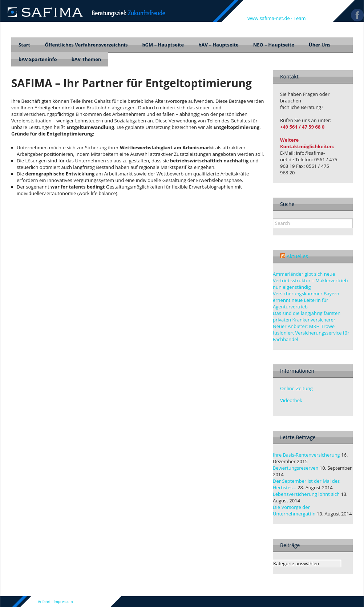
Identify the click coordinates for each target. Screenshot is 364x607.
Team (300, 18)
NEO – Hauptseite (274, 45)
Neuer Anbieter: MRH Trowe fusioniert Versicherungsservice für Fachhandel (311, 333)
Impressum (63, 602)
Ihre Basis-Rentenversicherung (306, 455)
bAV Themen (86, 59)
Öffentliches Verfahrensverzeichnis (86, 45)
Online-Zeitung (296, 388)
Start (24, 45)
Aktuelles (297, 256)
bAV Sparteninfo (38, 59)
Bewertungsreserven (296, 468)
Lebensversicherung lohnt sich (306, 494)
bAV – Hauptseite (219, 45)
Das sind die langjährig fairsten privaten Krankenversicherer (307, 316)
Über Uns (320, 45)
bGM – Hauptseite (163, 45)
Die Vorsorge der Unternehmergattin (294, 510)
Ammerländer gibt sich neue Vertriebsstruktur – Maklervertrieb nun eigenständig (310, 280)
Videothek (291, 400)
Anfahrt (44, 602)
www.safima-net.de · (270, 18)
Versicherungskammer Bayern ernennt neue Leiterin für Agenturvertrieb (306, 300)
